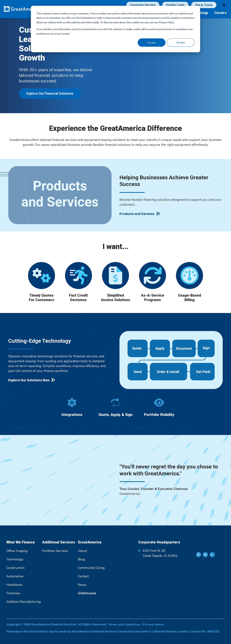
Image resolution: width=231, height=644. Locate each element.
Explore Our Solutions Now (29, 380)
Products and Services (137, 214)
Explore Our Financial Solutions (50, 93)
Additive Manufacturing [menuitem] (24, 602)
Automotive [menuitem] (15, 576)
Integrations (72, 415)
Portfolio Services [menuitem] (55, 551)
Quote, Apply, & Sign (115, 415)
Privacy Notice (154, 625)
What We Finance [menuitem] (21, 542)
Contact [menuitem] (83, 576)
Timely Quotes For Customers (42, 298)
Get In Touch (204, 5)
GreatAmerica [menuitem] (90, 542)
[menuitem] (87, 593)
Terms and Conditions (124, 625)
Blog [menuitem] (81, 559)
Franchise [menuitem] (13, 593)
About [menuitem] (82, 551)
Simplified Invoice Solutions (116, 298)
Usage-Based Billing (190, 298)
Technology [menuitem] (15, 559)
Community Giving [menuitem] (91, 568)
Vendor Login (175, 5)
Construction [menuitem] (15, 568)
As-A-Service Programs (153, 298)
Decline (181, 42)
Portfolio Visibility (159, 415)
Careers (221, 13)
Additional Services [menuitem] (59, 542)
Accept (152, 42)
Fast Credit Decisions (78, 298)
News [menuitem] (82, 585)
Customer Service (143, 5)
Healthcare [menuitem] (14, 585)
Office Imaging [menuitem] (17, 551)
